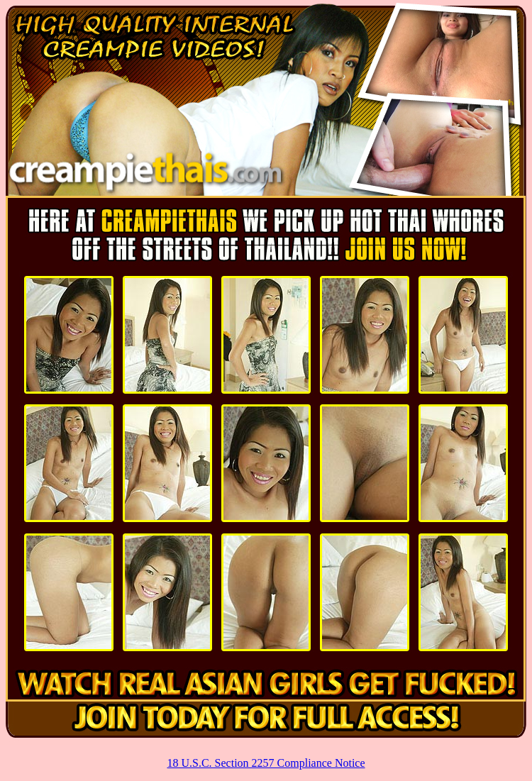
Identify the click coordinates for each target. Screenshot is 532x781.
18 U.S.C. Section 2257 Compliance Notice (266, 763)
